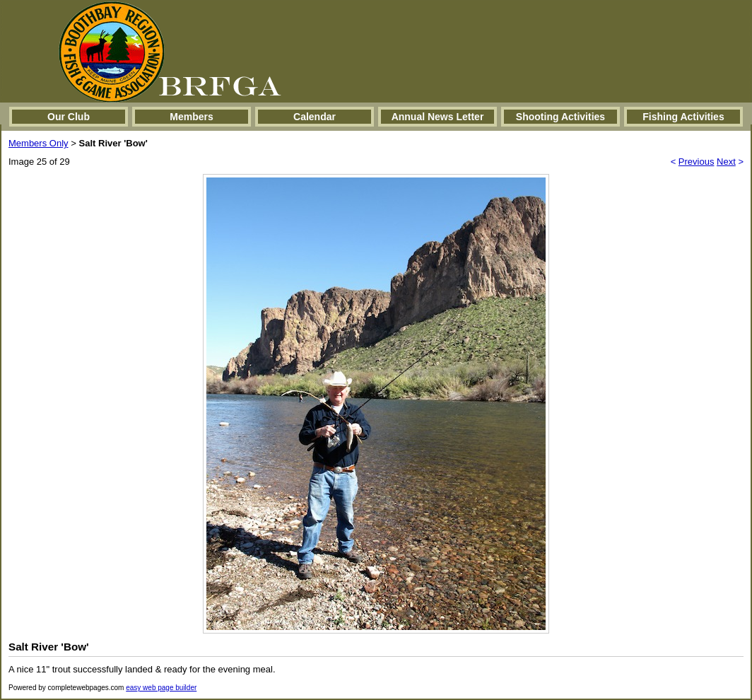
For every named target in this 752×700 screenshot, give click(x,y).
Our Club (69, 117)
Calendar (315, 117)
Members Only (39, 143)
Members (191, 117)
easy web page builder (161, 688)
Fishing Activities (683, 117)
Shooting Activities (560, 117)
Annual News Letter (438, 117)
